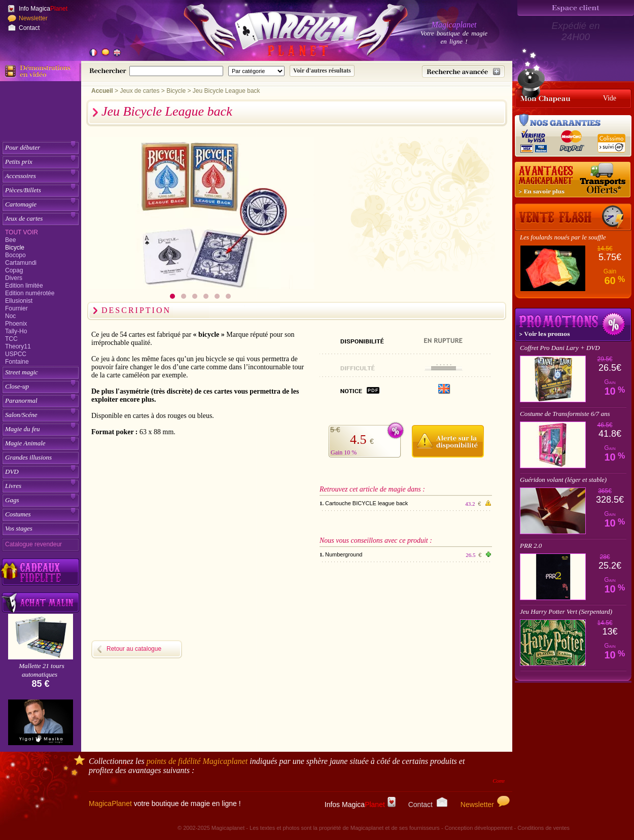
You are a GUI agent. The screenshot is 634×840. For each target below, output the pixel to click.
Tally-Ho (16, 331)
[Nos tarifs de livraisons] (573, 180)
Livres (13, 486)
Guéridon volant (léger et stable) (563, 480)
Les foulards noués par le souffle (563, 237)
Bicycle (15, 248)
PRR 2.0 (531, 546)
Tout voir (22, 232)
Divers (14, 278)
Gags (12, 500)
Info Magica (43, 9)
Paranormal (21, 400)
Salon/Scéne (21, 415)
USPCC (16, 354)
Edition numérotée (30, 293)
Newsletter (33, 18)
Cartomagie (21, 204)
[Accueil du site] (284, 32)
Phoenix (16, 324)
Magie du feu (23, 429)
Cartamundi (21, 263)
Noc (10, 316)
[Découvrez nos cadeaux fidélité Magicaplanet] (41, 572)
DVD (12, 471)
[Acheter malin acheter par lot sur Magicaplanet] (41, 602)
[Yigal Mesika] (41, 722)
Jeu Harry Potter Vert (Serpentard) (566, 611)
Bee (10, 240)
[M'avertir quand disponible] (448, 440)
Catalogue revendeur (33, 544)
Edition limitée (24, 286)
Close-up (17, 386)
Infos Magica (360, 804)
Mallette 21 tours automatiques (42, 670)
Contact (29, 28)
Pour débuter (23, 147)
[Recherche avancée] (463, 72)
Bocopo (15, 255)
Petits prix (19, 162)
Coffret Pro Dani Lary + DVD (560, 348)
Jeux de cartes (24, 218)
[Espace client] (576, 8)
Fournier (16, 308)
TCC (11, 339)
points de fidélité (197, 761)
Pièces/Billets (23, 190)
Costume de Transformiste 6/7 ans (565, 414)
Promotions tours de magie (573, 325)
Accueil (102, 91)
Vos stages (19, 528)
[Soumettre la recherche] (322, 71)
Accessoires (21, 176)
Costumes (18, 514)
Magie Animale (25, 443)
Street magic (22, 372)
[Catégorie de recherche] (256, 71)
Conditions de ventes (543, 828)
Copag (14, 270)
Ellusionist (19, 301)
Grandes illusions (28, 457)
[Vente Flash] (573, 217)
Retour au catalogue (134, 649)
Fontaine (17, 362)
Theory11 (18, 346)
